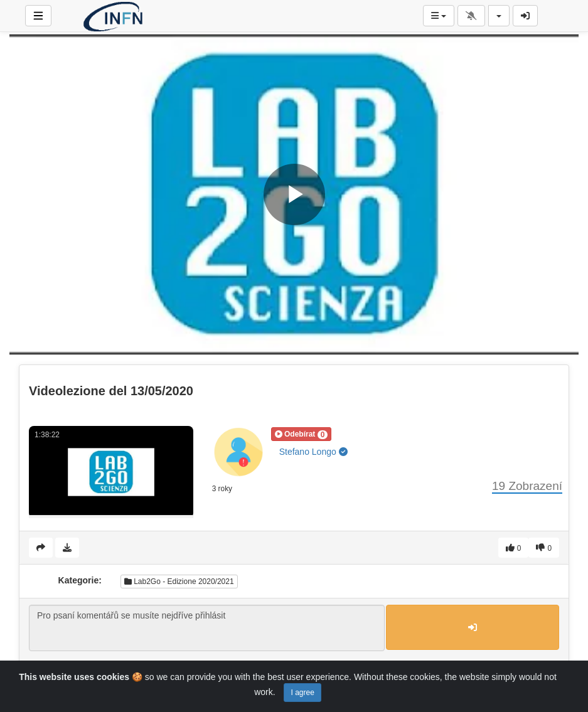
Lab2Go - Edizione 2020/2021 (179, 582)
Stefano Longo (313, 452)
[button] (302, 434)
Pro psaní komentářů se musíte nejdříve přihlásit (207, 628)
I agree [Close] (302, 693)
